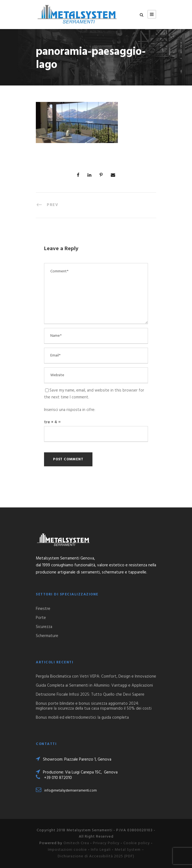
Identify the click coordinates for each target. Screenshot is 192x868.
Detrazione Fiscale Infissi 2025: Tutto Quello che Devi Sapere (90, 695)
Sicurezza (44, 627)
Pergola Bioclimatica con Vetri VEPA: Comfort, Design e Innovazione (96, 676)
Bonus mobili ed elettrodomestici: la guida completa (82, 718)
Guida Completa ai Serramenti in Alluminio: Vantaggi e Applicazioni (94, 686)
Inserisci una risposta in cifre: (70, 410)
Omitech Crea (76, 843)
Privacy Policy (106, 843)
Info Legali (101, 850)
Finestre (43, 609)
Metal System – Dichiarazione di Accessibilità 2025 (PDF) (101, 853)
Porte (41, 618)
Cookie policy (137, 843)
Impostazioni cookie (67, 850)
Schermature (47, 636)
